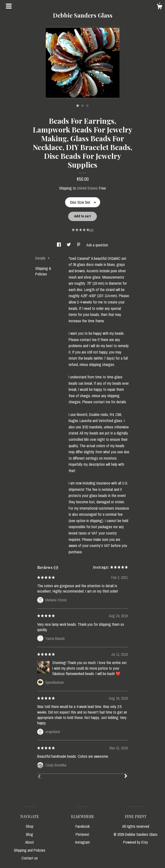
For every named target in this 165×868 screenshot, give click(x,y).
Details (42, 258)
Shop (30, 826)
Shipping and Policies (30, 850)
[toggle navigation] (9, 6)
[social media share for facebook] (59, 245)
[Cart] (159, 7)
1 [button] (78, 106)
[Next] (126, 777)
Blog (30, 834)
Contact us (30, 858)
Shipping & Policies (43, 271)
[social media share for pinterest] (79, 245)
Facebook (82, 826)
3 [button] (87, 106)
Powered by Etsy (136, 842)
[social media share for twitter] (69, 245)
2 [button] (82, 106)
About (29, 842)
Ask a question (97, 245)
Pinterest (82, 834)
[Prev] (39, 777)
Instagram (82, 842)
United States (87, 188)
